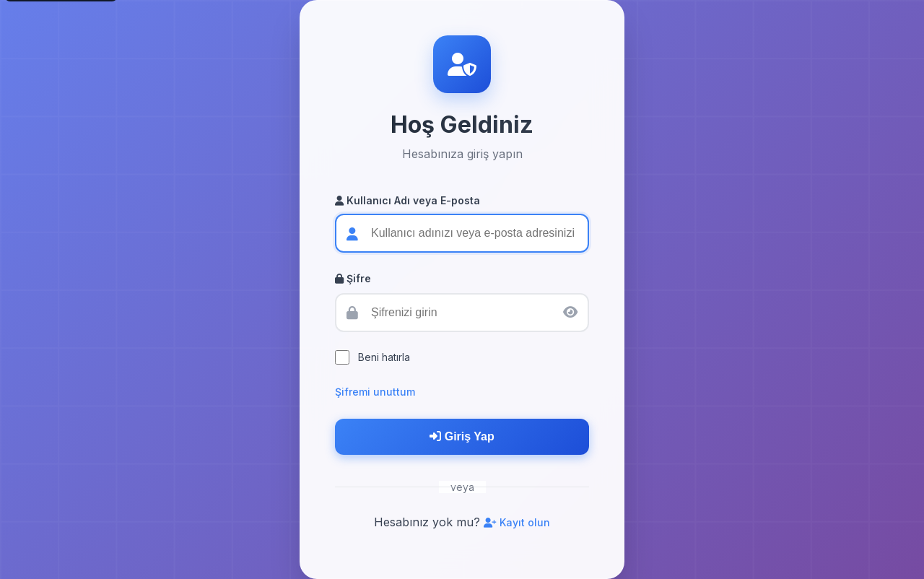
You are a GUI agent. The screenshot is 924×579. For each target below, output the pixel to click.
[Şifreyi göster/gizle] (570, 312)
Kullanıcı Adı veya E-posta (407, 200)
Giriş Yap (462, 436)
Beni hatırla (384, 357)
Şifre (353, 278)
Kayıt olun (517, 522)
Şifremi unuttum (375, 392)
